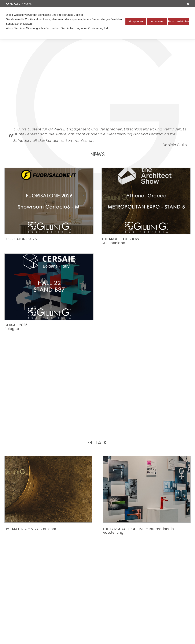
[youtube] (111, 623)
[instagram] (84, 623)
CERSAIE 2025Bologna (145, 241)
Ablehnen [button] (157, 22)
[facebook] (91, 623)
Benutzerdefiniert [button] (179, 22)
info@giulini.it (97, 633)
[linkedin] (97, 623)
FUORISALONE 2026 (21, 239)
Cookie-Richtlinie (113, 637)
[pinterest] (104, 623)
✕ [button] (188, 4)
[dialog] (97, 20)
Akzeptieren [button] (136, 22)
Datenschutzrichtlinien (86, 637)
